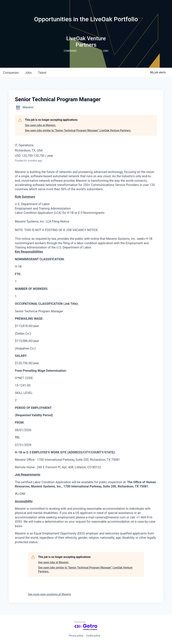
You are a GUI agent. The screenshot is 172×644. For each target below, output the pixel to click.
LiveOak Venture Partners (86, 42)
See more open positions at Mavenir (50, 594)
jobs (28, 73)
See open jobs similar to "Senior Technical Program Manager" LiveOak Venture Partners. (78, 130)
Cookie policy (93, 636)
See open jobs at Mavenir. (40, 125)
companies (11, 73)
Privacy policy (76, 636)
